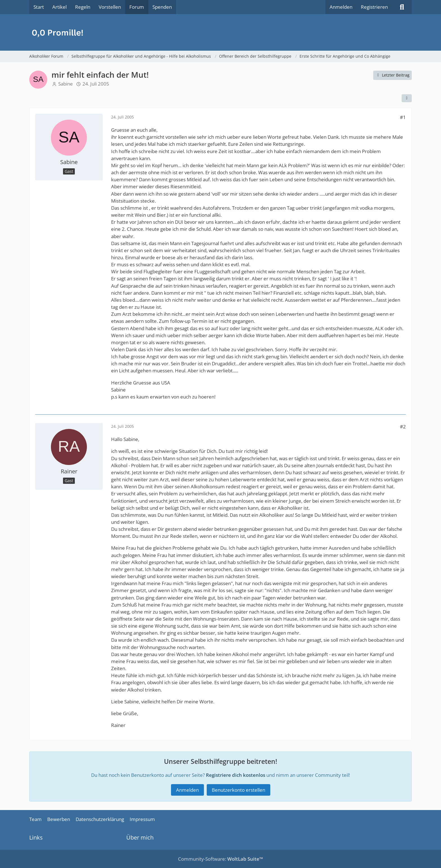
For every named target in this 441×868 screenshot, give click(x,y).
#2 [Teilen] (403, 427)
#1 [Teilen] (403, 117)
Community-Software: (220, 859)
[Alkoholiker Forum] (220, 32)
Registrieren (374, 7)
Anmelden (341, 7)
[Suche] (402, 7)
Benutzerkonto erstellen (238, 790)
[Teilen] (407, 98)
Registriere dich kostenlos (236, 775)
